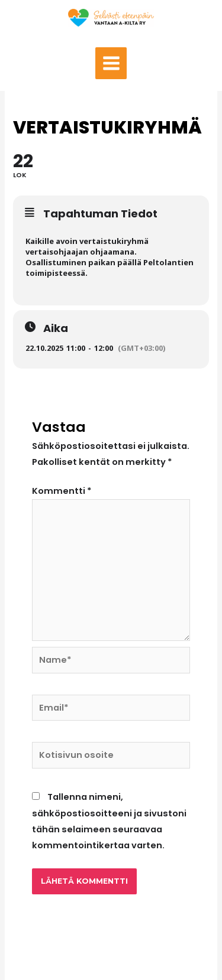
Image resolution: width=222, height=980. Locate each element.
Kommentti (62, 491)
